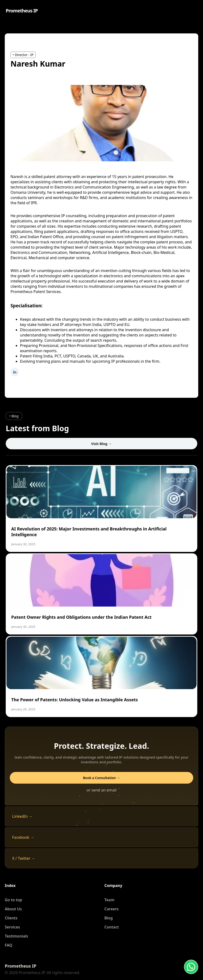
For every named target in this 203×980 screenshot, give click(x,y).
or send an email (101, 790)
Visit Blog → (101, 444)
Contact (112, 927)
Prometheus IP (22, 11)
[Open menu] (194, 10)
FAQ (8, 945)
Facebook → (23, 837)
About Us (13, 909)
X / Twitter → (24, 858)
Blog (109, 918)
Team (109, 900)
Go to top (13, 900)
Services (12, 927)
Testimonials (16, 936)
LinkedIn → (22, 816)
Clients (11, 918)
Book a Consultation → (101, 778)
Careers (112, 909)
